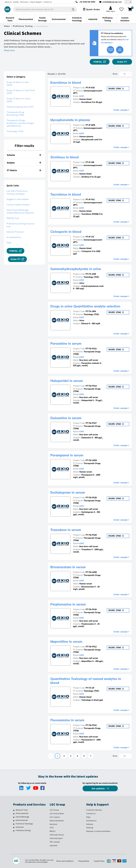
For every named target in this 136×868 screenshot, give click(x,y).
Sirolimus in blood (64, 157)
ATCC (52, 828)
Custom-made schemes (18, 205)
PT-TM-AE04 (91, 460)
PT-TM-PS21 (91, 349)
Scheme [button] (24, 155)
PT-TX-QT (90, 688)
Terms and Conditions (65, 861)
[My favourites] (121, 9)
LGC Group (54, 810)
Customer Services (94, 810)
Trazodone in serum (66, 530)
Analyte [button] (24, 163)
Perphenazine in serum (68, 604)
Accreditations (14, 237)
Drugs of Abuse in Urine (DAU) (18, 100)
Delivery (90, 824)
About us (8, 2)
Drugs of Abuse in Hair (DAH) (18, 84)
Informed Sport (56, 838)
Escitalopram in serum (68, 492)
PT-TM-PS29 (91, 535)
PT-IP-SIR (90, 162)
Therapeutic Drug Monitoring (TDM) (15, 114)
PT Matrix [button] (24, 170)
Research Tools (22, 810)
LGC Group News (57, 813)
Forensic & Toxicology (24, 824)
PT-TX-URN (91, 311)
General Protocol (15, 232)
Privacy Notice (84, 861)
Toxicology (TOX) (15, 131)
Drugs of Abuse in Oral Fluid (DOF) (21, 92)
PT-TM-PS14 (91, 386)
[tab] (24, 155)
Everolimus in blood (66, 83)
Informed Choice (57, 835)
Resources (25, 2)
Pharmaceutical (22, 813)
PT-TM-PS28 (91, 498)
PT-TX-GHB (91, 274)
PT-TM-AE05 (91, 572)
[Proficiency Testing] (14, 831)
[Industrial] (14, 827)
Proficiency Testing (23, 26)
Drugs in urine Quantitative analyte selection (85, 306)
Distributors (91, 821)
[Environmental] (14, 821)
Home (7, 26)
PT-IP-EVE (90, 88)
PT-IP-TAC (90, 200)
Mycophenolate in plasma (70, 120)
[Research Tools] (14, 810)
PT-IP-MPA (90, 125)
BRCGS (53, 831)
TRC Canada (55, 842)
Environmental (22, 820)
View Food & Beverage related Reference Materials (20, 211)
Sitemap (90, 828)
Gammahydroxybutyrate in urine (76, 269)
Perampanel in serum (67, 455)
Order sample (121, 110)
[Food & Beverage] (14, 817)
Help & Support (36, 2)
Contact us (48, 2)
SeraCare (53, 824)
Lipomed (53, 845)
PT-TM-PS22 (91, 725)
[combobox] (45, 9)
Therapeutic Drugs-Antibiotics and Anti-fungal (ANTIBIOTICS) (20, 123)
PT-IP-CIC (90, 237)
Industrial (20, 827)
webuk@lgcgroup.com (112, 2)
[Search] (73, 9)
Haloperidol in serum (67, 381)
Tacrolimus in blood (66, 194)
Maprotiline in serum (66, 642)
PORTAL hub (13, 218)
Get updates (98, 788)
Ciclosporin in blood (66, 232)
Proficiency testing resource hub (21, 225)
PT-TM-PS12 (91, 647)
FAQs (9, 243)
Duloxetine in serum (66, 418)
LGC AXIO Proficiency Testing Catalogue (17, 192)
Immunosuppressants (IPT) (20, 107)
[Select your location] (128, 2)
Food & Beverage (22, 817)
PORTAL (98, 62)
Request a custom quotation (98, 831)
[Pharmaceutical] (14, 814)
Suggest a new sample (18, 199)
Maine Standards (57, 821)
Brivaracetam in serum (68, 567)
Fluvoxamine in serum (67, 720)
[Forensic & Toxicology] (14, 824)
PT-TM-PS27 (91, 423)
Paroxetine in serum (66, 343)
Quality (16, 2)
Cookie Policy (99, 861)
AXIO (82, 96)
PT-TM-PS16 (91, 609)
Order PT (122, 62)
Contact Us (91, 813)
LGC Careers (55, 817)
